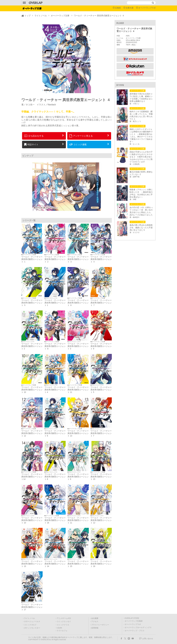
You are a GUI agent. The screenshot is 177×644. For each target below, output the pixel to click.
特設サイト (31, 144)
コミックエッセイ (64, 622)
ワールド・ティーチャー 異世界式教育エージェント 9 (101, 346)
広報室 (118, 8)
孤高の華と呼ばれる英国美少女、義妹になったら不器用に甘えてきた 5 (141, 228)
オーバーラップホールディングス (138, 628)
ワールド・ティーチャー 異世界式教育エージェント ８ (55, 346)
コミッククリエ (63, 625)
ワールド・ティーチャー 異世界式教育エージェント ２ (55, 259)
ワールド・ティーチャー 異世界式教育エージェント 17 (32, 607)
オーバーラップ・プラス (135, 631)
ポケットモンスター (32, 628)
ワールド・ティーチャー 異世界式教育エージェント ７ (101, 303)
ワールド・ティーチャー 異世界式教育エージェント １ (32, 259)
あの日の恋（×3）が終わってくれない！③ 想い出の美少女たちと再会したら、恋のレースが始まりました (141, 211)
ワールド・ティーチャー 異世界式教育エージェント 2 (32, 346)
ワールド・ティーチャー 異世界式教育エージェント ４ (101, 259)
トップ (27, 16)
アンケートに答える (81, 136)
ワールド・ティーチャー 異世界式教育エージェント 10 (32, 390)
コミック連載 (78, 144)
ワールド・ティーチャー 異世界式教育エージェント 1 (55, 303)
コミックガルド (30, 625)
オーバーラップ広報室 (134, 621)
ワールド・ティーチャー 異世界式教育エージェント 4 (55, 390)
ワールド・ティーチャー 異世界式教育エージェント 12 (32, 433)
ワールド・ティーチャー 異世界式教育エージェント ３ (78, 259)
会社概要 (95, 618)
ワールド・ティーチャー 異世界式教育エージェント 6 (55, 433)
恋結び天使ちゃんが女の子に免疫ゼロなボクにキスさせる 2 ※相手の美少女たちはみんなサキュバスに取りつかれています (141, 157)
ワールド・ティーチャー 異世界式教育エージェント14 (32, 477)
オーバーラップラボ (147, 8)
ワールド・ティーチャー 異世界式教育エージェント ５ (32, 303)
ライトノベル (41, 16)
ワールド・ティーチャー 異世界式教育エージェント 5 (101, 390)
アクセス (95, 622)
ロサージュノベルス (32, 622)
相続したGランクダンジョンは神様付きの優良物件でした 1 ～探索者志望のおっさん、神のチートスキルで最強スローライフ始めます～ (141, 135)
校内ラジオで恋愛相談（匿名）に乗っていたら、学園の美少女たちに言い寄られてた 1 (141, 115)
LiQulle (59, 628)
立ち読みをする (34, 136)
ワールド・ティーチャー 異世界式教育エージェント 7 (101, 433)
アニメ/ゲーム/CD (64, 618)
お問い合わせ (148, 639)
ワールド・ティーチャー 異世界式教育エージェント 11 (78, 390)
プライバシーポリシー (100, 625)
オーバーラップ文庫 (60, 16)
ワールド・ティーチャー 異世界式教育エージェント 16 (55, 520)
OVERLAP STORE (132, 618)
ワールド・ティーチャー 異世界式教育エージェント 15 (101, 477)
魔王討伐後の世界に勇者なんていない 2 (141, 173)
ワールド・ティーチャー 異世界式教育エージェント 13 (78, 433)
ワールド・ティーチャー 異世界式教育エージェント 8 (56, 477)
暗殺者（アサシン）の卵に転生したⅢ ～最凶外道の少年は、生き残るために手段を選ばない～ (141, 193)
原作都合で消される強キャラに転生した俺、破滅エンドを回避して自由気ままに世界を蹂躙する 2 (141, 98)
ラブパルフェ (62, 631)
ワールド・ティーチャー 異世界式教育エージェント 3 (78, 346)
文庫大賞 (130, 8)
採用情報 (95, 628)
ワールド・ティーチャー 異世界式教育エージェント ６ (78, 303)
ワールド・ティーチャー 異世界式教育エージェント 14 (55, 564)
